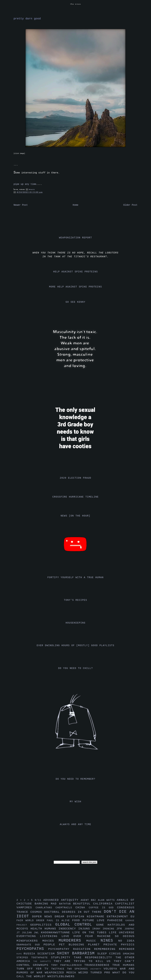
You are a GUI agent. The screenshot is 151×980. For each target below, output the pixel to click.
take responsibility (95, 958)
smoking (129, 954)
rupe (20, 954)
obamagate (26, 945)
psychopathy (61, 949)
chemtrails (66, 908)
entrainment (119, 917)
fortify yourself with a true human (76, 578)
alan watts (107, 900)
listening (51, 936)
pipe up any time (25, 184)
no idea (126, 941)
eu (133, 917)
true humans (123, 965)
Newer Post (21, 205)
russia (30, 954)
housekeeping (75, 623)
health (38, 929)
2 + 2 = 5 (26, 900)
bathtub (66, 904)
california (104, 904)
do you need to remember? (76, 779)
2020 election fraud (76, 478)
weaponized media (61, 973)
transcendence (98, 965)
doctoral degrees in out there (74, 912)
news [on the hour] (75, 516)
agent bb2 (89, 900)
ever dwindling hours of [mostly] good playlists (75, 646)
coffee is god (103, 908)
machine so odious (116, 936)
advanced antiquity (62, 900)
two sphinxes (79, 969)
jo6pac (130, 929)
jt (19, 933)
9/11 (39, 900)
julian (28, 933)
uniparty (97, 969)
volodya (112, 969)
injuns (85, 929)
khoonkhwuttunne (57, 933)
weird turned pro (95, 973)
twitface (59, 969)
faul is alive (60, 921)
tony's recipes (76, 600)
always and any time (76, 824)
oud (39, 945)
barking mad (47, 904)
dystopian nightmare (87, 917)
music (32, 189)
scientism (47, 954)
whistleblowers (61, 976)
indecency (68, 929)
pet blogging (74, 945)
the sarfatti (44, 961)
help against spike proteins (75, 272)
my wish (75, 802)
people (51, 945)
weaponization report (75, 238)
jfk (120, 929)
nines (109, 941)
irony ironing (104, 929)
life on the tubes (91, 933)
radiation (84, 949)
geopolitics (43, 925)
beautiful (83, 904)
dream (61, 917)
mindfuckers (29, 941)
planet (96, 945)
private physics (119, 945)
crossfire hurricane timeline (75, 497)
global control (76, 925)
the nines (76, 4)
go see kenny (75, 302)
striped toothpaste (34, 958)
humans (52, 929)
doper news (43, 917)
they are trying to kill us (84, 961)
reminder (127, 949)
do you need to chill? (75, 668)
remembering (107, 949)
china (82, 908)
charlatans (46, 908)
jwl (37, 933)
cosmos (37, 912)
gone (102, 925)
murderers (73, 941)
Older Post (130, 205)
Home (75, 205)
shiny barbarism (77, 953)
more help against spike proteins (75, 287)
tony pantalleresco (68, 965)
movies (51, 941)
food (77, 920)
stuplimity (62, 958)
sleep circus (110, 954)
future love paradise (104, 920)
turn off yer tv (34, 969)
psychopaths (32, 949)
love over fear (79, 936)
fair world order (32, 921)
